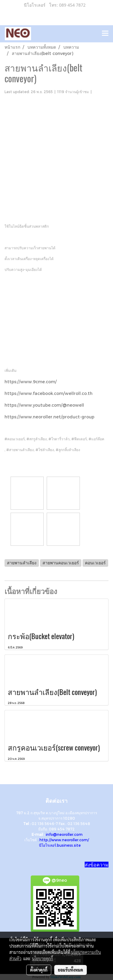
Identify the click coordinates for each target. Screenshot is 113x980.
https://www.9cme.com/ (31, 382)
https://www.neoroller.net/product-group (49, 417)
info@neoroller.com (64, 834)
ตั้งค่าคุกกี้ (39, 970)
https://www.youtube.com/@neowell (44, 405)
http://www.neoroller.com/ (64, 840)
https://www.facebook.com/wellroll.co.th (49, 393)
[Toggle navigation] (105, 34)
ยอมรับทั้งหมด (71, 970)
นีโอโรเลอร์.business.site (60, 845)
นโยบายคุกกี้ (42, 958)
